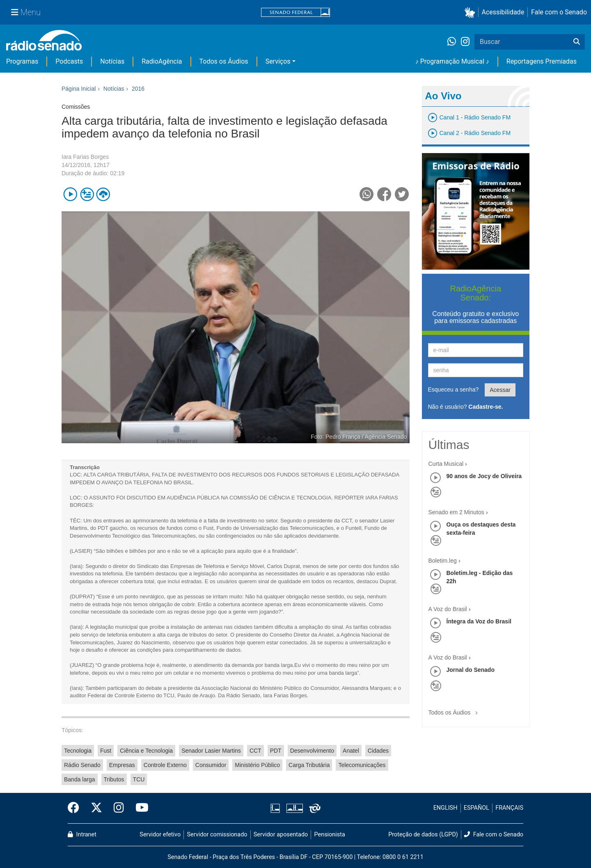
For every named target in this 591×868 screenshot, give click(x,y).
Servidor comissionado (217, 835)
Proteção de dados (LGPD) (423, 835)
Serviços (278, 61)
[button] (471, 13)
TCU (139, 779)
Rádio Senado (82, 765)
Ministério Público (257, 765)
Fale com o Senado (559, 12)
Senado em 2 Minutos (456, 512)
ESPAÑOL (476, 808)
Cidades (378, 751)
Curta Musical (446, 464)
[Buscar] (577, 42)
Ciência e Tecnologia (146, 751)
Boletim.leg (443, 561)
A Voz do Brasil (448, 609)
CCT (255, 751)
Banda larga (80, 779)
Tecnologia (78, 751)
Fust (106, 751)
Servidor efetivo (160, 835)
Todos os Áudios (224, 61)
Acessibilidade (503, 12)
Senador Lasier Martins (211, 751)
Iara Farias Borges (85, 157)
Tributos (114, 779)
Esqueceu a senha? (454, 389)
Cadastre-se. (486, 407)
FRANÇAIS (509, 808)
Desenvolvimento (312, 751)
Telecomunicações (362, 765)
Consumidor (211, 765)
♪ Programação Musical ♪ (452, 61)
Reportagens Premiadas (542, 61)
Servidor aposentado (281, 835)
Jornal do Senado (471, 670)
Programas (22, 61)
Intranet (82, 835)
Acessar (500, 390)
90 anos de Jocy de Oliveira (484, 476)
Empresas (122, 765)
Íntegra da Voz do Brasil (479, 621)
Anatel (351, 751)
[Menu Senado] (26, 12)
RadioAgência (162, 61)
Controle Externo (165, 765)
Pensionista (330, 835)
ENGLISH (446, 808)
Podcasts (69, 61)
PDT (276, 751)
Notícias (112, 61)
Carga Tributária (309, 765)
